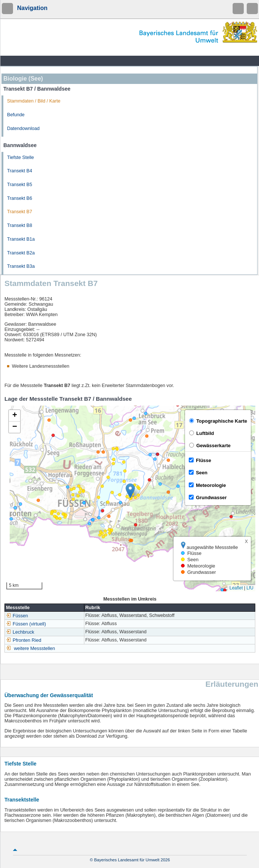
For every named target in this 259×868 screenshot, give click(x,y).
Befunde (16, 115)
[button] (130, 491)
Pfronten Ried (24, 640)
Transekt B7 (20, 212)
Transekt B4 (20, 171)
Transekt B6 (20, 198)
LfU (250, 588)
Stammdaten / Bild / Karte (34, 101)
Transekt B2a (21, 253)
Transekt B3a (21, 266)
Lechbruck (20, 632)
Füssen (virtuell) (26, 624)
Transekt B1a (21, 239)
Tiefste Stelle (20, 157)
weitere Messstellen (35, 648)
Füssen (17, 616)
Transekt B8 (20, 225)
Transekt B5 (20, 185)
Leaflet (236, 588)
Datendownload (23, 129)
